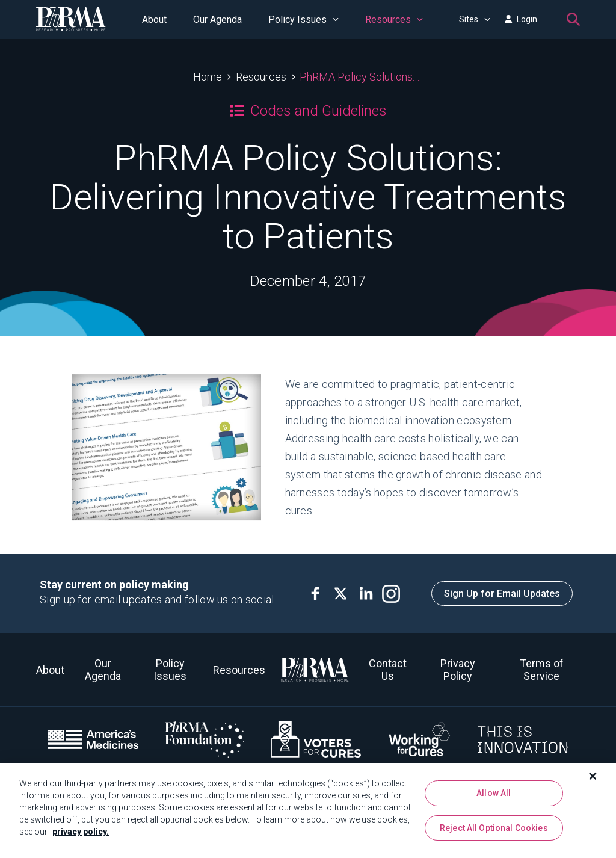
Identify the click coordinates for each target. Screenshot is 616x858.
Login (521, 19)
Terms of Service (542, 670)
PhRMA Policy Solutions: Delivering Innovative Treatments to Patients (361, 77)
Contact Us (388, 670)
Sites (475, 19)
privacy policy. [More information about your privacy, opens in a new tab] (81, 832)
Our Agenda (217, 20)
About (154, 20)
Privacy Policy (458, 670)
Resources (394, 20)
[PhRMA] (71, 19)
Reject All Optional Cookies (494, 828)
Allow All (494, 793)
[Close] (593, 776)
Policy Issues (303, 20)
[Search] (573, 19)
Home (208, 77)
